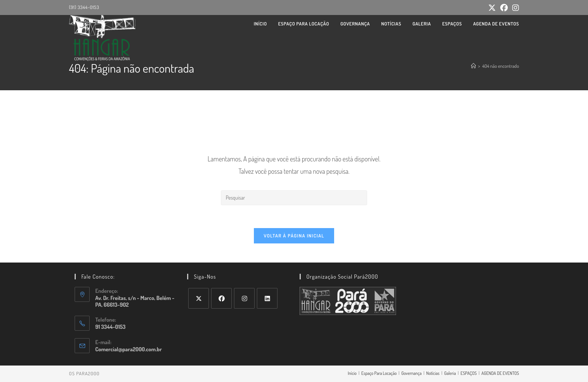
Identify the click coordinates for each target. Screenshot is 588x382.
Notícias (433, 373)
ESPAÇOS (469, 373)
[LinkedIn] (267, 298)
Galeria (450, 373)
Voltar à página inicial (294, 236)
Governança (411, 373)
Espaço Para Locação (379, 373)
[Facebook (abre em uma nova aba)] (504, 8)
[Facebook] (221, 298)
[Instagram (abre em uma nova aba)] (514, 8)
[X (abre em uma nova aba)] (492, 8)
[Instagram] (244, 298)
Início (352, 373)
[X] (199, 298)
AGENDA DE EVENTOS (500, 373)
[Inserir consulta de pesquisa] (294, 198)
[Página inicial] (473, 66)
